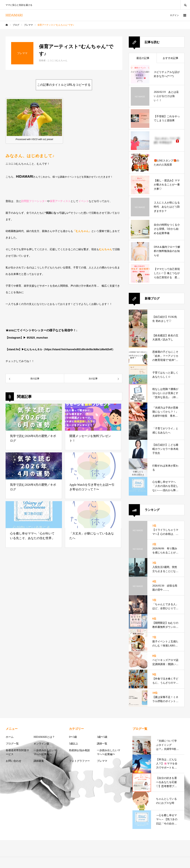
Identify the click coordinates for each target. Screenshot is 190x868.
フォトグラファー (79, 761)
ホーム (10, 737)
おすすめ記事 (171, 58)
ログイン (174, 15)
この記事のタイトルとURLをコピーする (64, 85)
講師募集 (39, 761)
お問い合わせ (14, 761)
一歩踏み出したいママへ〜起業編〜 (45, 752)
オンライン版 (41, 744)
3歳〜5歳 (102, 737)
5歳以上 (74, 744)
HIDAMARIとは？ (44, 737)
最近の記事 (143, 58)
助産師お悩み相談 (79, 750)
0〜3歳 (73, 737)
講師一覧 (102, 744)
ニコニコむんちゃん (57, 60)
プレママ (102, 761)
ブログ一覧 (12, 744)
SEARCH (185, 5)
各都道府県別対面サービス (17, 752)
